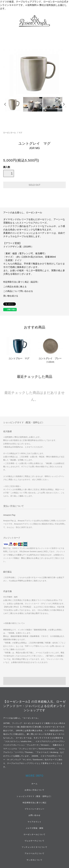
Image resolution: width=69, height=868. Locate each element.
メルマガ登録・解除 (34, 828)
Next (64, 104)
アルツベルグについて (34, 853)
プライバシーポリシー (34, 809)
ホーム (34, 784)
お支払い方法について (34, 790)
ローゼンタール (10, 133)
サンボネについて (34, 860)
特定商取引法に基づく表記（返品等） (21, 282)
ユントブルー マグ (19, 358)
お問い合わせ (34, 815)
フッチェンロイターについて (35, 847)
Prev (5, 104)
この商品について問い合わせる (18, 291)
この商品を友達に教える (15, 287)
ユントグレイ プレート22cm (50, 360)
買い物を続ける (11, 296)
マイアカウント (34, 822)
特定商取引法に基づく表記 (34, 803)
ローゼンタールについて (34, 834)
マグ (20, 133)
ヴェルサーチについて (34, 841)
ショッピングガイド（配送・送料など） (34, 796)
